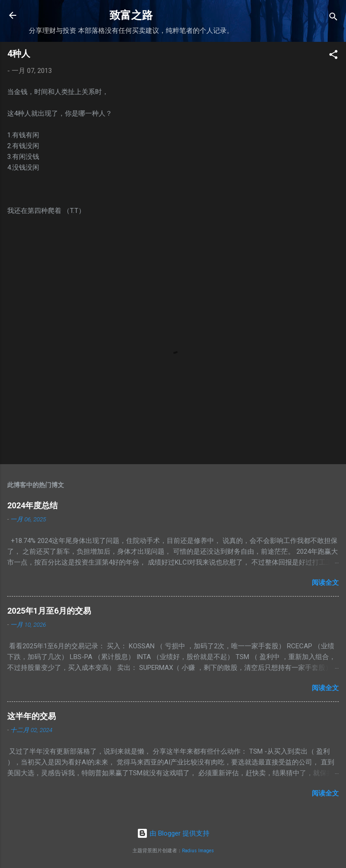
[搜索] (333, 18)
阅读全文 (325, 583)
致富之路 (131, 15)
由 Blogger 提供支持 (173, 833)
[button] (333, 56)
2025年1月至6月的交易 (49, 611)
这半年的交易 (32, 716)
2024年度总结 (32, 505)
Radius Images (198, 851)
